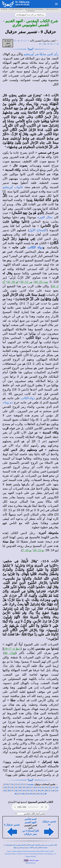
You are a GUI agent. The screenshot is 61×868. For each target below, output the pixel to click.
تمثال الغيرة (45, 217)
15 (39, 787)
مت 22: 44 (41, 282)
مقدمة (31, 784)
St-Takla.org (4, 9)
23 (9, 787)
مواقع (15, 848)
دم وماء (8, 402)
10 (44, 44)
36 (16, 791)
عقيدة (14, 845)
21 (16, 787)
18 (27, 787)
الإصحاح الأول (38, 230)
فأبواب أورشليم (13, 187)
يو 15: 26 (39, 550)
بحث (46, 845)
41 (42, 794)
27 (50, 791)
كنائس (39, 848)
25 (57, 791)
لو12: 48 (10, 653)
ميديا (23, 848)
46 (23, 794)
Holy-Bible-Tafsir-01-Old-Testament (34, 9)
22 (12, 787)
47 (19, 794)
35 (20, 791)
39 (5, 791)
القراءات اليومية (35, 845)
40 (45, 794)
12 (50, 787)
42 (38, 794)
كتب (6, 845)
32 (31, 791)
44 (30, 794)
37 (12, 791)
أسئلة (23, 845)
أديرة (35, 848)
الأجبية (27, 845)
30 (38, 791)
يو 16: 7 (27, 550)
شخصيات (45, 848)
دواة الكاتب (35, 247)
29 (42, 791)
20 (20, 787)
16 (35, 787)
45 (27, 794)
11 (40, 44)
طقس (19, 845)
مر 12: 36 (26, 282)
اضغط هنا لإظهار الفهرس (8, 43)
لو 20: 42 (13, 282)
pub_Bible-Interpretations (16, 9)
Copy (26, 860)
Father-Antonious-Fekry (52, 9)
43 (34, 794)
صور (19, 848)
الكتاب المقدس (53, 845)
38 (9, 791)
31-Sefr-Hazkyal (30, 11)
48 (16, 794)
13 (46, 787)
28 (46, 791)
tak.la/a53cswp (30, 863)
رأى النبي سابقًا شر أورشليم (41, 54)
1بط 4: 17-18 (13, 649)
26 (53, 791)
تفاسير (42, 845)
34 (24, 791)
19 (24, 787)
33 (27, 791)
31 (35, 791)
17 (31, 787)
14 (42, 787)
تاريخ (10, 845)
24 (5, 787)
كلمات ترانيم (29, 848)
